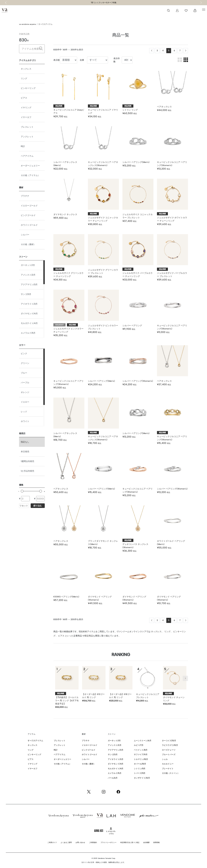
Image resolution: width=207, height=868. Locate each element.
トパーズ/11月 (140, 773)
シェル (165, 759)
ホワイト (25, 421)
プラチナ (25, 196)
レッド (24, 412)
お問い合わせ (80, 842)
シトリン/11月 (140, 769)
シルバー (25, 235)
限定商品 (89, 636)
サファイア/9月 (141, 755)
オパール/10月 (140, 764)
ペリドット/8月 (141, 750)
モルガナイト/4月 (29, 323)
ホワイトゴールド (29, 225)
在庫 (82, 60)
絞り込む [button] (38, 506)
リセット (24, 506)
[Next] (186, 51)
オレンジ (25, 392)
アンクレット (27, 137)
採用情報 (156, 842)
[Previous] (152, 51)
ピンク (24, 354)
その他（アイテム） (30, 175)
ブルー (24, 373)
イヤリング (26, 108)
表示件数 (117, 60)
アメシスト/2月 (28, 275)
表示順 (57, 60)
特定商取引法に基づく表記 (130, 842)
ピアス (24, 98)
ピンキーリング (28, 88)
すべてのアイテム (45, 24)
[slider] (22, 491)
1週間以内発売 (27, 461)
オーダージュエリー (30, 166)
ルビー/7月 (139, 745)
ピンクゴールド (28, 215)
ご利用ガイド (52, 842)
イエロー (25, 402)
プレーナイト (168, 769)
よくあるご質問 (66, 842)
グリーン (25, 363)
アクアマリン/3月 (29, 285)
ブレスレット (27, 127)
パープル (25, 383)
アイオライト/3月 (29, 304)
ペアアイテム (27, 156)
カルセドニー (168, 764)
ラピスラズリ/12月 (170, 745)
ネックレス (26, 69)
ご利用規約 (93, 842)
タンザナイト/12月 (142, 778)
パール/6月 (113, 778)
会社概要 (146, 842)
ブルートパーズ (169, 755)
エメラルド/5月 (28, 333)
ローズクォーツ (169, 750)
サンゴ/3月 (26, 294)
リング (24, 79)
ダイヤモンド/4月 (29, 314)
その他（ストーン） (171, 773)
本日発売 (25, 452)
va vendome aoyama (27, 24)
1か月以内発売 (27, 471)
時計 (23, 146)
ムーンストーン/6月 (143, 741)
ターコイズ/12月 (169, 741)
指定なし (25, 442)
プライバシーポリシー (109, 842)
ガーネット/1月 (28, 265)
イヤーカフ (26, 117)
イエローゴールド (29, 206)
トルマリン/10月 (141, 759)
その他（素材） (28, 244)
